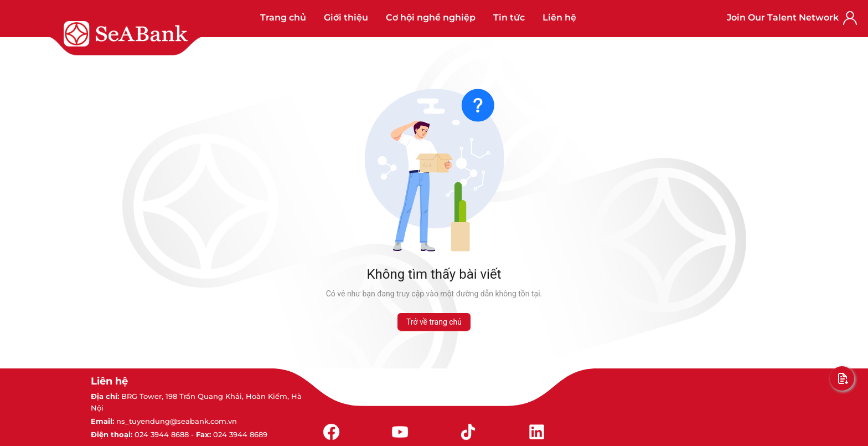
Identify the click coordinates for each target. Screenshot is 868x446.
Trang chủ (283, 17)
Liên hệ (559, 17)
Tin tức (509, 17)
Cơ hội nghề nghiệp (431, 17)
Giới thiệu (346, 17)
